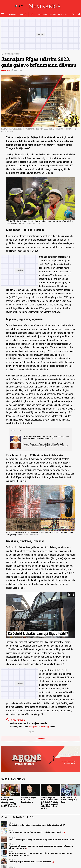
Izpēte (32, 14)
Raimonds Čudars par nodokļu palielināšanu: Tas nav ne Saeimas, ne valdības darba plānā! (40, 854)
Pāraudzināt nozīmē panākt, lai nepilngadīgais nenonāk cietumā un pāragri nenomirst (41, 847)
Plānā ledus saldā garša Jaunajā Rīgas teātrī (70, 800)
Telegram (33, 727)
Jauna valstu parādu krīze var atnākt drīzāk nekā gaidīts (36, 832)
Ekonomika (63, 14)
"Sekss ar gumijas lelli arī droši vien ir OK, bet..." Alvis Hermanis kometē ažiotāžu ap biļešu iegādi (50, 803)
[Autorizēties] (79, 14)
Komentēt (41, 739)
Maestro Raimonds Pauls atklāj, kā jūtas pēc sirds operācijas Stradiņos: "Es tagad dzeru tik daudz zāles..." (45, 445)
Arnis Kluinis (6, 70)
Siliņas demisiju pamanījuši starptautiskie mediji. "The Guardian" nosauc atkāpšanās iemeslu (46, 437)
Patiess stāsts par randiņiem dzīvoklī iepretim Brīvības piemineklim (41, 840)
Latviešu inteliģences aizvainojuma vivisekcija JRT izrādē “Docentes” (9, 802)
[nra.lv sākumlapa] (19, 6)
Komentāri (23, 14)
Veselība (52, 14)
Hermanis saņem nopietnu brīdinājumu (29, 800)
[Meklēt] (74, 14)
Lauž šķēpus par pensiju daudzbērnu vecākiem (30, 862)
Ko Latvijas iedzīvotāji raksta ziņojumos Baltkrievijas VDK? (37, 825)
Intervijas (13, 14)
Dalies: (32, 732)
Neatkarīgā (9, 54)
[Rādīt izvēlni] (2, 14)
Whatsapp (45, 727)
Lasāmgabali (42, 14)
